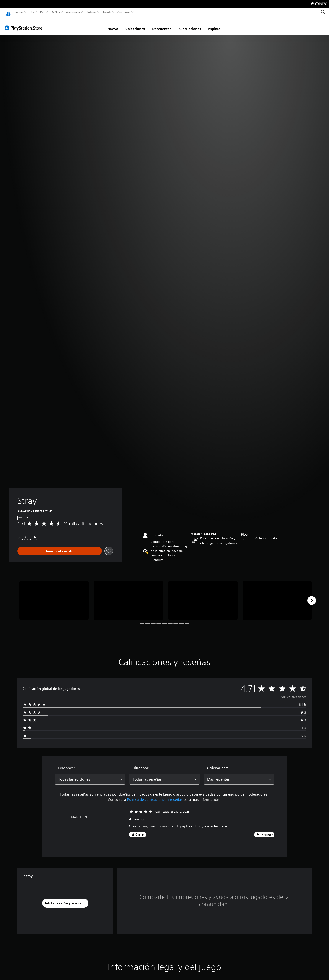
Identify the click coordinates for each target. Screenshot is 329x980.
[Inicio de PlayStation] (8, 12)
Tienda (107, 12)
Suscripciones (190, 25)
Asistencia (124, 12)
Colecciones (135, 25)
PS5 (32, 12)
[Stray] (54, 596)
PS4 (42, 12)
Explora (214, 25)
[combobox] (90, 775)
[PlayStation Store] (25, 24)
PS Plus (55, 12)
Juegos (19, 12)
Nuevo (113, 25)
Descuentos (162, 25)
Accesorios (73, 12)
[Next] (312, 596)
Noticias (91, 12)
